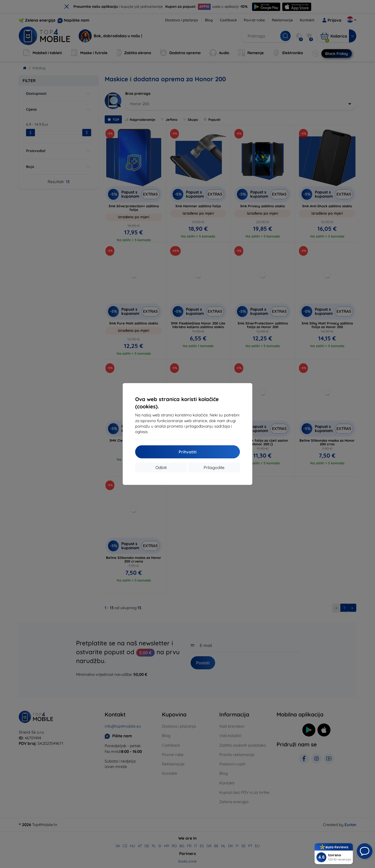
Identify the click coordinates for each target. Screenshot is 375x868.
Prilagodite (214, 467)
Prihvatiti (188, 452)
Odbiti (161, 467)
